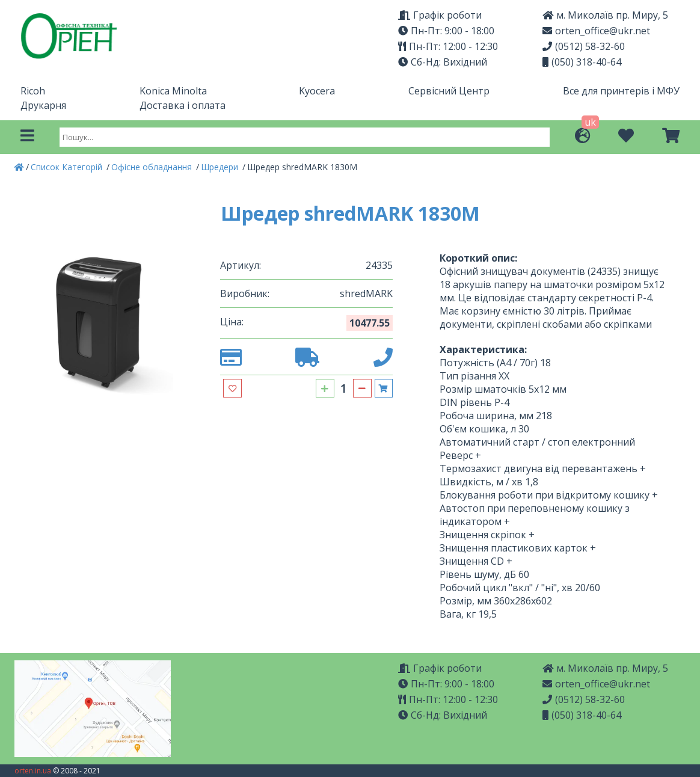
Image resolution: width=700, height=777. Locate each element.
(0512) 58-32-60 (584, 46)
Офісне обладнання (153, 167)
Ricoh (33, 91)
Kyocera (317, 91)
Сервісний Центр (449, 91)
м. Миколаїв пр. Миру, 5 (605, 668)
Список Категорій (68, 167)
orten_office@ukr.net (596, 31)
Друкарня (43, 105)
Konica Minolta (173, 91)
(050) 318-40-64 (582, 62)
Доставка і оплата (183, 105)
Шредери (221, 167)
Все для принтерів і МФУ (621, 91)
